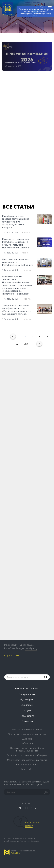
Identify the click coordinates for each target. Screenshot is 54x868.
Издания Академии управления (27, 730)
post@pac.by (31, 648)
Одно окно (27, 739)
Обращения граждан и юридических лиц (27, 734)
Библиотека (27, 743)
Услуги (27, 710)
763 (26, 344)
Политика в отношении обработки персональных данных (27, 749)
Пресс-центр (27, 716)
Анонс (25, 253)
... (17, 344)
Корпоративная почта (27, 765)
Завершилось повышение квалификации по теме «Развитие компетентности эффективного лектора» (17, 309)
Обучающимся (27, 699)
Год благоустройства (27, 689)
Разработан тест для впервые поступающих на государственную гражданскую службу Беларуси (16, 222)
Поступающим (27, 694)
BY (34, 808)
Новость (26, 232)
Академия (27, 705)
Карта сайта (27, 769)
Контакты (27, 721)
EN (27, 808)
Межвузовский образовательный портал (27, 760)
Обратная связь (12, 656)
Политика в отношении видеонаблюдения (27, 755)
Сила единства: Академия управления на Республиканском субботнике (17, 262)
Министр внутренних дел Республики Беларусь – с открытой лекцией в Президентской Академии (16, 243)
